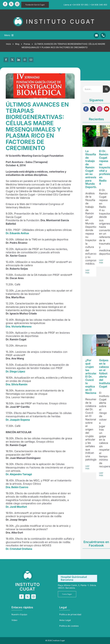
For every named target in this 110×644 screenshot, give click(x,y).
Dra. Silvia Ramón (17, 384)
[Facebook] (6, 60)
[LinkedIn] (19, 60)
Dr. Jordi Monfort (16, 507)
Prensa (27, 44)
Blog (17, 44)
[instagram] (17, 4)
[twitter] (11, 4)
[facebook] (5, 4)
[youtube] (107, 109)
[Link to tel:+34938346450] (103, 35)
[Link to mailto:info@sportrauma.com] (96, 35)
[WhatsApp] (25, 60)
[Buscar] (106, 89)
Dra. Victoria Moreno (19, 327)
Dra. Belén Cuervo (17, 487)
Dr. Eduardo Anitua (17, 233)
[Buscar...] (93, 89)
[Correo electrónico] (31, 60)
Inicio (8, 44)
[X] (12, 60)
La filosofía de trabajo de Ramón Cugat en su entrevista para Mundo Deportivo (92, 169)
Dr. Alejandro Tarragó (19, 474)
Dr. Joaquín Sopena (18, 420)
